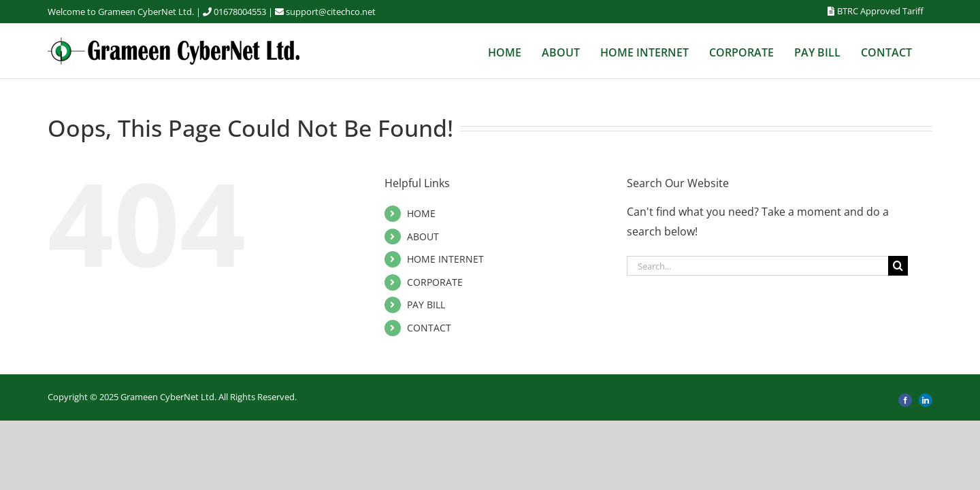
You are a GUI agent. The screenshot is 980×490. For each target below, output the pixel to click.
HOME (421, 213)
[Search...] (757, 266)
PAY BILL (426, 305)
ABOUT (423, 236)
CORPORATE (435, 282)
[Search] (898, 266)
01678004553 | (250, 12)
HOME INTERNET (445, 259)
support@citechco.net (331, 12)
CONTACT (429, 328)
